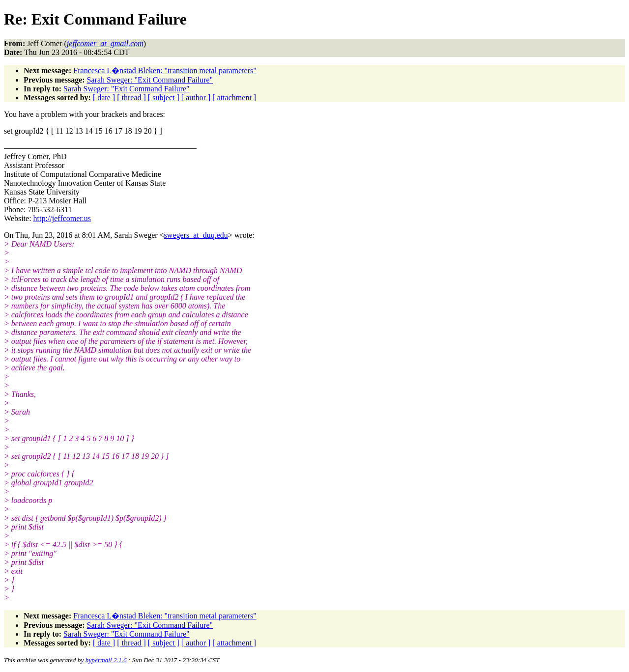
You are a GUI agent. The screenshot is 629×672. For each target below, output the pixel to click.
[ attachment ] (234, 98)
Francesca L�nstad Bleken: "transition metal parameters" (165, 70)
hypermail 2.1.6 (106, 660)
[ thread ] (131, 98)
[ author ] (196, 98)
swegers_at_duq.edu (196, 235)
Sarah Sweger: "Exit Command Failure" (150, 80)
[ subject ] (164, 98)
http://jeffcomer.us (62, 218)
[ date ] (104, 98)
